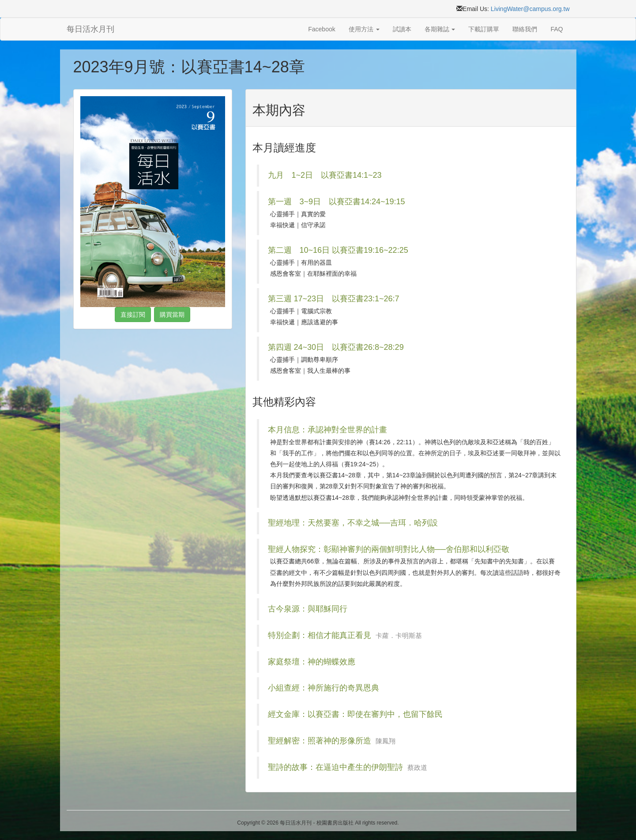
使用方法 (364, 29)
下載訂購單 (484, 29)
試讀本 (402, 29)
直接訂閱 (133, 315)
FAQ (557, 29)
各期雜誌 (440, 29)
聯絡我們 (525, 29)
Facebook (322, 29)
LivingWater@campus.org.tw (530, 9)
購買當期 (172, 315)
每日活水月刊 (90, 29)
